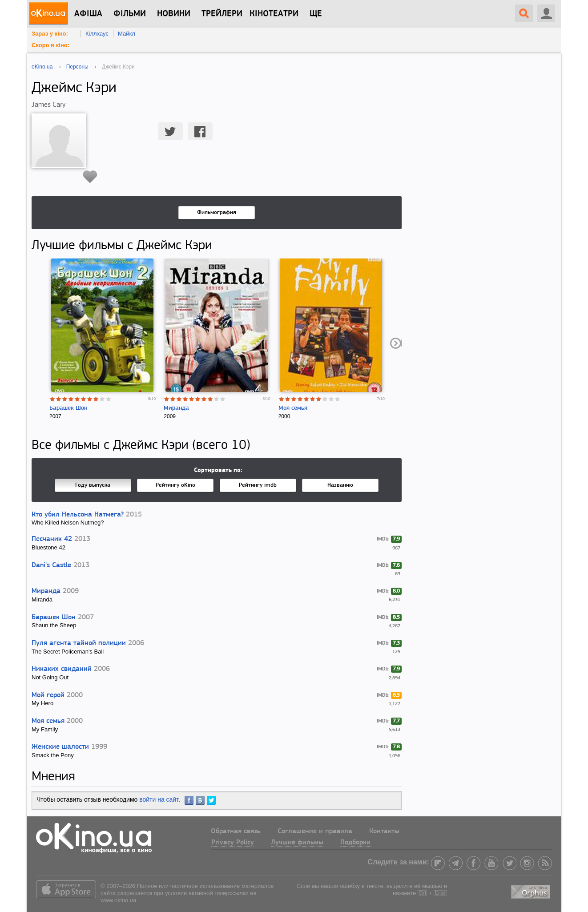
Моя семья (293, 408)
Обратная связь (236, 831)
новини (174, 14)
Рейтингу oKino (175, 485)
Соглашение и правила (315, 831)
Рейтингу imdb (258, 485)
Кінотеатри (274, 14)
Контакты (384, 831)
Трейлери (222, 14)
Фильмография (217, 212)
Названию (340, 485)
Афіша (88, 14)
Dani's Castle (51, 565)
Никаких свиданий (62, 669)
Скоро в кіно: (50, 45)
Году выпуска (93, 485)
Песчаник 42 (52, 539)
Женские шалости (60, 747)
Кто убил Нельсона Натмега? (78, 515)
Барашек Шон (68, 408)
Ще (316, 14)
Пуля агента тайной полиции (79, 643)
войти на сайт (159, 799)
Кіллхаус (97, 34)
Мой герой (48, 695)
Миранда (176, 408)
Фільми (130, 14)
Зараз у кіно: (50, 34)
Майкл (127, 34)
